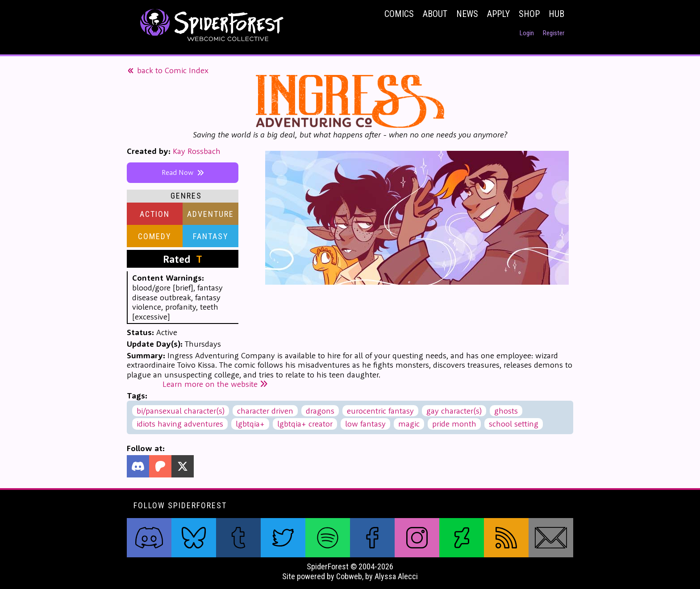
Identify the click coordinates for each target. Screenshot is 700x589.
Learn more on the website (215, 384)
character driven (265, 411)
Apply (498, 14)
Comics (399, 14)
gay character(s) (454, 411)
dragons (320, 411)
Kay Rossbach (197, 151)
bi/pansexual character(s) (181, 411)
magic (409, 424)
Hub (556, 14)
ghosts (506, 411)
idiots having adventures (180, 424)
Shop (529, 14)
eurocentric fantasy (380, 411)
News (467, 14)
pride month (454, 424)
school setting (514, 424)
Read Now (183, 172)
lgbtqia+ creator (305, 424)
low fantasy (365, 424)
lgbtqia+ (250, 424)
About (435, 14)
